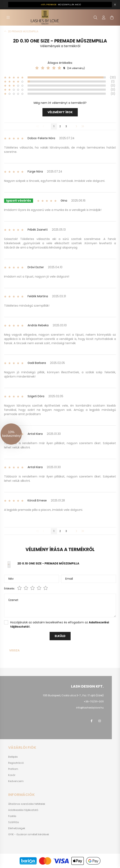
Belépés (13, 757)
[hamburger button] (8, 17)
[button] (11, 434)
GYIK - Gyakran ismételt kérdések (29, 834)
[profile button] (104, 17)
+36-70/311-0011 (94, 701)
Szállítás (14, 822)
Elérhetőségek (17, 828)
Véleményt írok (60, 112)
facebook (91, 721)
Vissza (14, 650)
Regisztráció (16, 763)
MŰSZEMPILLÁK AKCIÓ (61, 5)
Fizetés (12, 816)
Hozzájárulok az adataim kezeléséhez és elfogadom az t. (60, 624)
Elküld (60, 636)
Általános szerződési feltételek (27, 804)
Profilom (13, 769)
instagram (100, 721)
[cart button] (112, 17)
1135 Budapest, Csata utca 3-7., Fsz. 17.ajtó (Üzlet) (73, 695)
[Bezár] (115, 5)
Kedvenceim (16, 781)
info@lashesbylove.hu (90, 708)
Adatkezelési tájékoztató (23, 810)
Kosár (12, 775)
